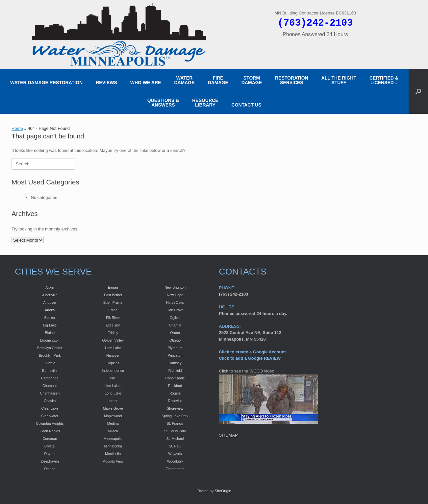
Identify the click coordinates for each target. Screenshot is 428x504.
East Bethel (113, 295)
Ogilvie (175, 318)
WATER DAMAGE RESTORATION (46, 83)
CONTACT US (247, 105)
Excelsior (113, 325)
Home (17, 128)
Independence (113, 371)
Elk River (113, 318)
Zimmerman (175, 469)
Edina (113, 310)
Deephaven (50, 461)
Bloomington (50, 340)
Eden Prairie (113, 302)
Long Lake (113, 393)
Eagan (113, 287)
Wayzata (175, 454)
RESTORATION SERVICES (292, 80)
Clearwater (50, 416)
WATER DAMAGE (184, 80)
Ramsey (175, 363)
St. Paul (175, 446)
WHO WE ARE (146, 83)
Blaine (50, 333)
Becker (50, 318)
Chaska (50, 401)
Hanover (113, 355)
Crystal (50, 446)
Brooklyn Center (50, 348)
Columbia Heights (50, 423)
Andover (50, 302)
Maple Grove (113, 408)
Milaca (113, 431)
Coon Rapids (50, 431)
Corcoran (50, 439)
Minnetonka (113, 446)
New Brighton (175, 287)
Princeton (175, 355)
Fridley (113, 333)
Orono (175, 333)
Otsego (175, 340)
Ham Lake (113, 348)
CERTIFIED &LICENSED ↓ (384, 80)
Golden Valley (113, 340)
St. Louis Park (175, 431)
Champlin (50, 386)
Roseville (175, 401)
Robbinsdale (175, 378)
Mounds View (113, 461)
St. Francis (175, 423)
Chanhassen (50, 393)
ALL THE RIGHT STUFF (339, 80)
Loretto (113, 401)
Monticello (113, 454)
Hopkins (113, 363)
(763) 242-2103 (234, 294)
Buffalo (50, 363)
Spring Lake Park (175, 416)
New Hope (175, 295)
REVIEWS (106, 83)
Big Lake (50, 325)
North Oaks (175, 302)
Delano (50, 469)
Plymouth (175, 348)
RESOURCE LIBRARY (205, 103)
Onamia (175, 325)
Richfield (175, 371)
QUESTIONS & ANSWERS (163, 103)
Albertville (50, 295)
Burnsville (50, 371)
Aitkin (50, 287)
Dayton (50, 454)
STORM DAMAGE (252, 80)
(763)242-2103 (315, 23)
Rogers (175, 393)
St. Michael (175, 439)
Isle (113, 378)
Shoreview (175, 408)
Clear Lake (50, 408)
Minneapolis (113, 439)
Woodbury (175, 461)
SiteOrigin (223, 491)
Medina (113, 423)
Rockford (175, 386)
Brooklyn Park (50, 355)
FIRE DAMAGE (218, 80)
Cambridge (50, 378)
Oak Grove (175, 310)
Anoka (50, 310)
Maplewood (113, 416)
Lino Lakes (113, 386)
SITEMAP (228, 435)
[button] (418, 91)
